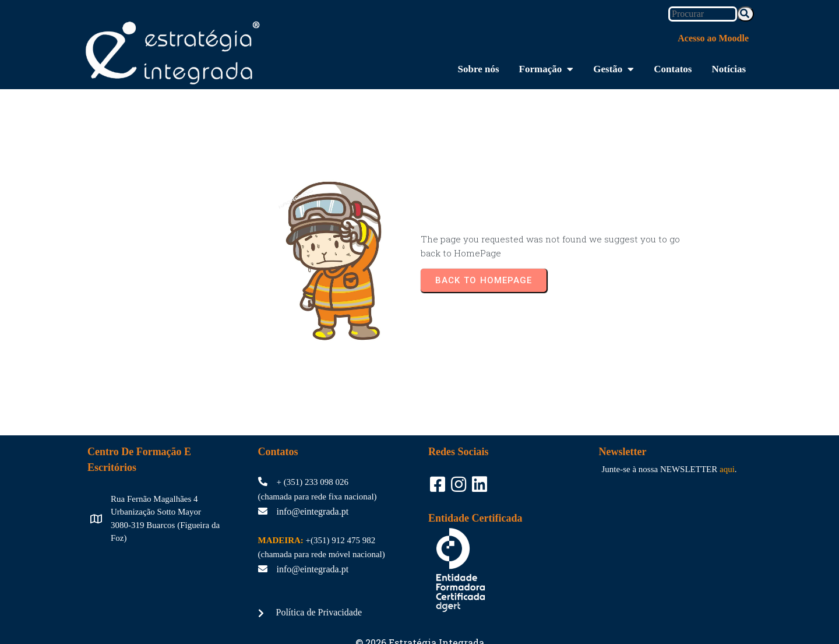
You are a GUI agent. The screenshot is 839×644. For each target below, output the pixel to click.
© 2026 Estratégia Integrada (420, 606)
